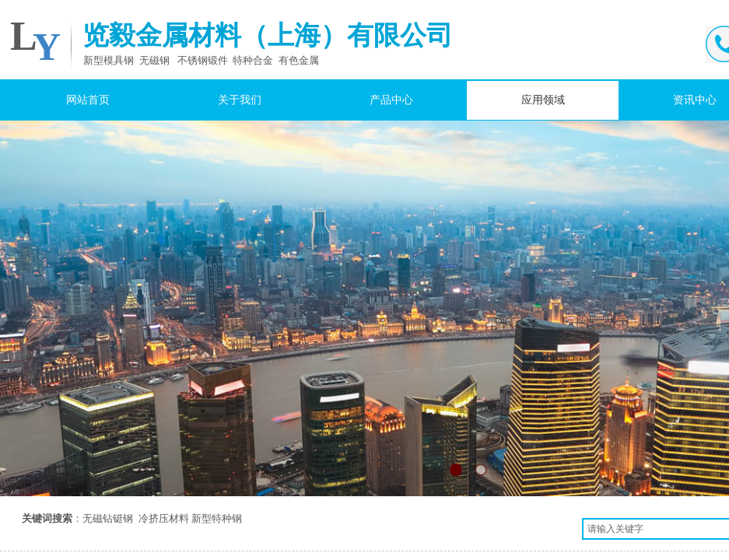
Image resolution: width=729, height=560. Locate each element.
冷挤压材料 (164, 518)
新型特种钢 (217, 518)
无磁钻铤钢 (108, 518)
